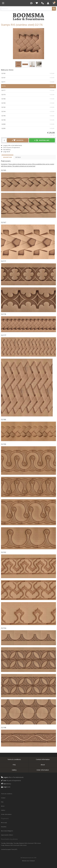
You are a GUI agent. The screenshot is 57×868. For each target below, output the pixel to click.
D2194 (28, 112)
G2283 (28, 128)
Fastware (32, 861)
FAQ (14, 765)
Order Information (43, 770)
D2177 (28, 90)
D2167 (28, 78)
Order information (6, 814)
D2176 (28, 86)
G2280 (28, 124)
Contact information (43, 759)
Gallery (14, 770)
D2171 (28, 82)
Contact (3, 798)
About (43, 765)
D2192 (28, 107)
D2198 (28, 120)
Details (18, 157)
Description (7, 157)
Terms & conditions (14, 759)
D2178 (28, 95)
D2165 (28, 73)
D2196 (28, 116)
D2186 (28, 99)
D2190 (28, 103)
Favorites (37, 3)
